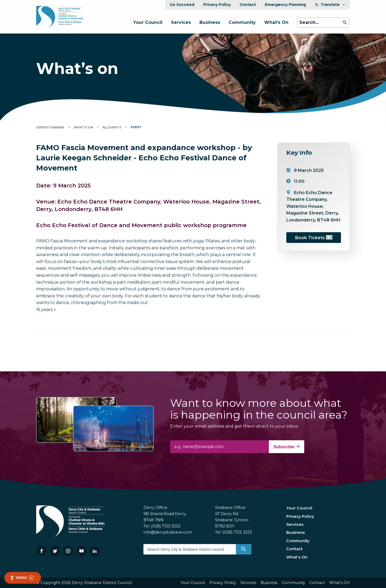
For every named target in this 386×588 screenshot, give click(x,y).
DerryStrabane (50, 127)
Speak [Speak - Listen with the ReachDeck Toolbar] (22, 578)
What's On (276, 22)
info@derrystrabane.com (168, 532)
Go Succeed (182, 5)
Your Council (148, 22)
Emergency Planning (285, 5)
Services (181, 22)
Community (242, 22)
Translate (330, 5)
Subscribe (287, 447)
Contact (248, 5)
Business (210, 22)
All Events (112, 127)
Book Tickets (314, 238)
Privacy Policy (217, 5)
